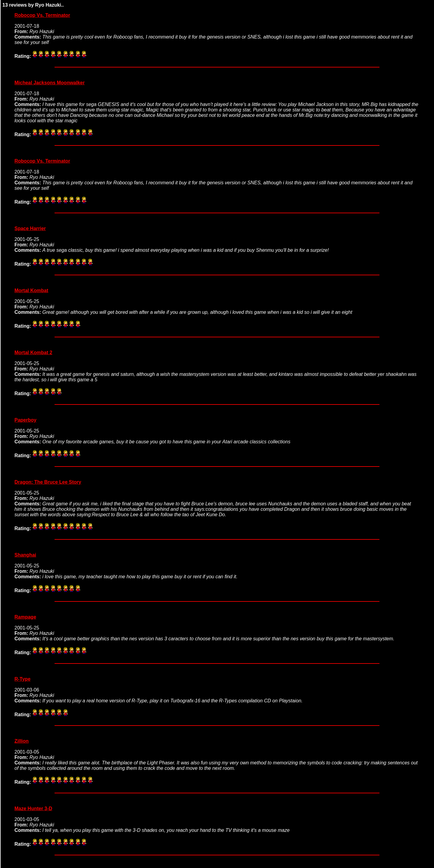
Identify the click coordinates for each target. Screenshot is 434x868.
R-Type (22, 679)
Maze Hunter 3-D (33, 809)
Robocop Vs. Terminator (42, 15)
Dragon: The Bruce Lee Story (48, 482)
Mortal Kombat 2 (33, 353)
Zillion (22, 741)
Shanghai (25, 555)
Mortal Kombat (31, 290)
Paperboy (25, 420)
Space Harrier (30, 228)
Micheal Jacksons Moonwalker (50, 83)
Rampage (25, 617)
